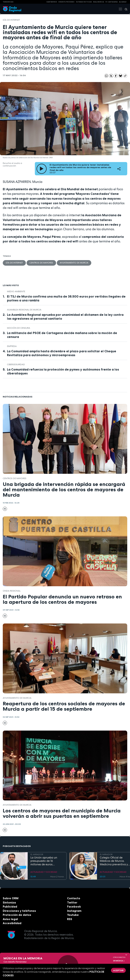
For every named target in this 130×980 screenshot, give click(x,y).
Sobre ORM (11, 898)
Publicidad (10, 907)
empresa (12, 346)
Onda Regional (12, 591)
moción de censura (19, 328)
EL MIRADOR (37, 854)
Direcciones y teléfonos (19, 911)
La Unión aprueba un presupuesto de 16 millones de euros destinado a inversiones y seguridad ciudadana (46, 861)
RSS (70, 919)
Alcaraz (123, 2)
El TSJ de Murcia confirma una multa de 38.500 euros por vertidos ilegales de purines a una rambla (66, 298)
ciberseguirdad (16, 364)
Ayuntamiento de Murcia (74, 263)
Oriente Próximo (66, 2)
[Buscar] (125, 9)
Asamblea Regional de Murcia (24, 310)
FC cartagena (112, 2)
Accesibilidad (12, 923)
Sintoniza (9, 902)
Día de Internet (11, 20)
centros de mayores (41, 263)
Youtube (73, 915)
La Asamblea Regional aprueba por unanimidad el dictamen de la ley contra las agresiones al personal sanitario (65, 317)
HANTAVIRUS (52, 2)
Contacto (74, 898)
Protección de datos (17, 915)
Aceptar (118, 970)
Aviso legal (10, 919)
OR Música (119, 961)
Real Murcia (99, 2)
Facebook (74, 907)
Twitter (72, 902)
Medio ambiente (16, 291)
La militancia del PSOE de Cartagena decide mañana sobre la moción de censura (62, 335)
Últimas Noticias (84, 2)
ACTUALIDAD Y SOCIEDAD (44, 872)
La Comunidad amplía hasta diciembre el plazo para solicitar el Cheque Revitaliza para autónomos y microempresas (62, 353)
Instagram (74, 911)
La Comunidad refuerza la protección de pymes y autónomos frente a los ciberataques (63, 371)
